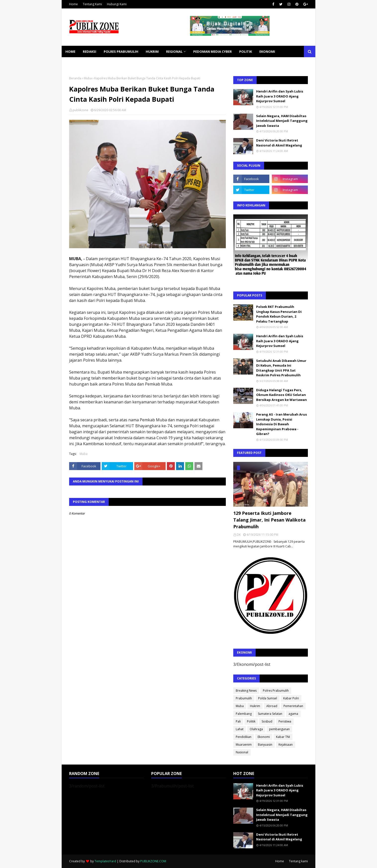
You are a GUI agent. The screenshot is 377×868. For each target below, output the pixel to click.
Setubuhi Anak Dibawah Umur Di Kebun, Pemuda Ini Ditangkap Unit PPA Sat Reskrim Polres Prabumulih (281, 368)
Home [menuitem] (70, 51)
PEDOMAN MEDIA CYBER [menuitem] (212, 51)
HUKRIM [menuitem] (152, 51)
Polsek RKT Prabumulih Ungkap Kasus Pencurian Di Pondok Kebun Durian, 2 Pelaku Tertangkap (279, 314)
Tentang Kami (92, 4)
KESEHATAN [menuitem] (75, 63)
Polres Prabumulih (276, 691)
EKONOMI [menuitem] (267, 51)
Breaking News (246, 691)
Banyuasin (265, 745)
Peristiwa (285, 721)
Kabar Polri (291, 698)
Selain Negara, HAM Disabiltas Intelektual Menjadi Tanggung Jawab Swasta (282, 121)
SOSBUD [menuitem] (99, 63)
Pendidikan (244, 737)
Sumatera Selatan (270, 714)
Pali (238, 721)
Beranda (75, 78)
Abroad (272, 706)
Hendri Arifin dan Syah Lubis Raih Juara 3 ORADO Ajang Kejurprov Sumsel (280, 96)
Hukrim (255, 706)
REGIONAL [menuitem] (174, 51)
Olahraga (256, 729)
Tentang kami (298, 861)
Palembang (244, 714)
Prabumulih (244, 698)
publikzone (80, 110)
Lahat (240, 729)
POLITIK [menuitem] (246, 51)
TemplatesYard (105, 861)
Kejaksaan (286, 745)
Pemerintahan (293, 706)
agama (293, 714)
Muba (88, 78)
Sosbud (267, 721)
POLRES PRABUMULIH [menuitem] (121, 51)
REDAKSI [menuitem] (90, 51)
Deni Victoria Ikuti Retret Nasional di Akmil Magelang (279, 143)
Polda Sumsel (268, 698)
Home (73, 4)
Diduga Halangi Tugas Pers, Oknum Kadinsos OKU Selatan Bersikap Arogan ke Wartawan (282, 395)
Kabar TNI (283, 737)
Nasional (242, 752)
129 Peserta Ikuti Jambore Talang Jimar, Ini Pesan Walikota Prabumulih (269, 520)
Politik (251, 721)
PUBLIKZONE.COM (153, 861)
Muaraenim (244, 745)
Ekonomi (264, 737)
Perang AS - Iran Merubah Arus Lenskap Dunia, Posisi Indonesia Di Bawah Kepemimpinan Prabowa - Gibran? (282, 424)
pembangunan (279, 729)
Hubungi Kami (117, 4)
